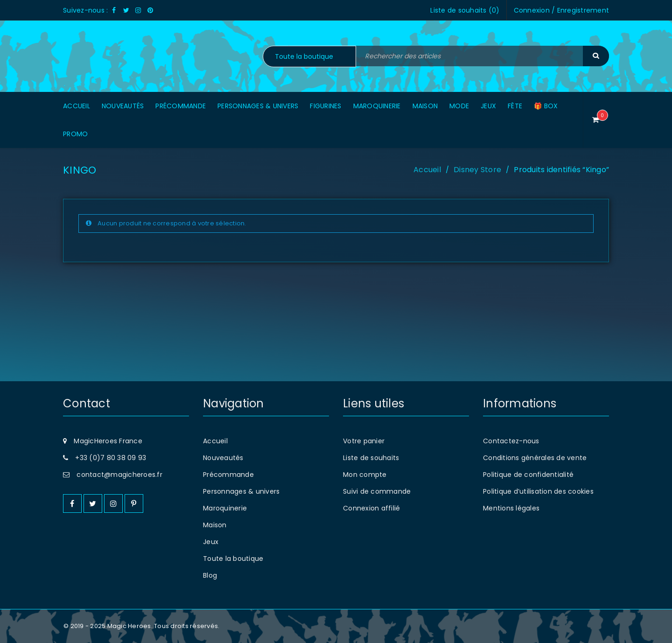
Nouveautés (223, 458)
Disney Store (477, 170)
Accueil (427, 170)
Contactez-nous (511, 441)
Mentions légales (511, 508)
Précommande (228, 475)
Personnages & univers (241, 491)
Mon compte (365, 475)
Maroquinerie (225, 508)
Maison (215, 525)
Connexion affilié (371, 508)
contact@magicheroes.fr (119, 475)
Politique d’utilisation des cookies (538, 491)
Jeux (211, 542)
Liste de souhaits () (465, 10)
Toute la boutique (233, 559)
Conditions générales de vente (535, 458)
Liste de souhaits (371, 458)
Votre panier (364, 441)
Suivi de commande (377, 491)
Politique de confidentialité (528, 475)
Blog (210, 575)
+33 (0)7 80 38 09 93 (111, 458)
